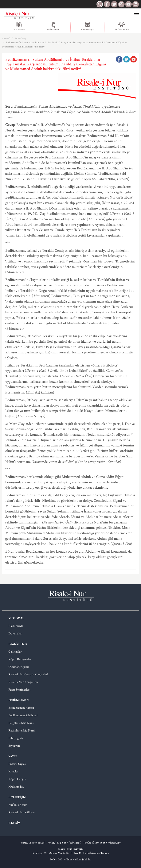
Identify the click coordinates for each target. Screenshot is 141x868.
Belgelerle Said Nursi (21, 723)
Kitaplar (13, 771)
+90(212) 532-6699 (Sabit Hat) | (65, 843)
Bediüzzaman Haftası (21, 708)
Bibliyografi (16, 738)
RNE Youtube (128, 4)
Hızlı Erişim (17, 797)
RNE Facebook (107, 4)
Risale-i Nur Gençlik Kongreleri (28, 674)
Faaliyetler (18, 644)
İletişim (14, 823)
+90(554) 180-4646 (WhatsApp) (102, 843)
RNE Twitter (114, 4)
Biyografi (14, 746)
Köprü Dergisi (88, 26)
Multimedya (16, 787)
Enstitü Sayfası (17, 764)
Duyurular (15, 633)
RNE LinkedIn (136, 4)
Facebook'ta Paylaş (119, 59)
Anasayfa (6, 38)
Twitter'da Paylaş (126, 59)
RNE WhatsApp (100, 4)
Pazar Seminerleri (19, 690)
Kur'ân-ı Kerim (122, 26)
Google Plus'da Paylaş (133, 59)
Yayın (13, 756)
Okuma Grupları (19, 667)
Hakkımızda (16, 626)
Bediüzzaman (53, 26)
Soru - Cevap (20, 38)
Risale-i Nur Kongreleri (23, 682)
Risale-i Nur (19, 26)
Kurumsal (16, 618)
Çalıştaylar (15, 652)
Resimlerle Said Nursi (22, 731)
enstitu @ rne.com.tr (32, 843)
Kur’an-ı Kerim (18, 805)
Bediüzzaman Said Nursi (23, 715)
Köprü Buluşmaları (20, 659)
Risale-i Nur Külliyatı (22, 812)
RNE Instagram (121, 4)
